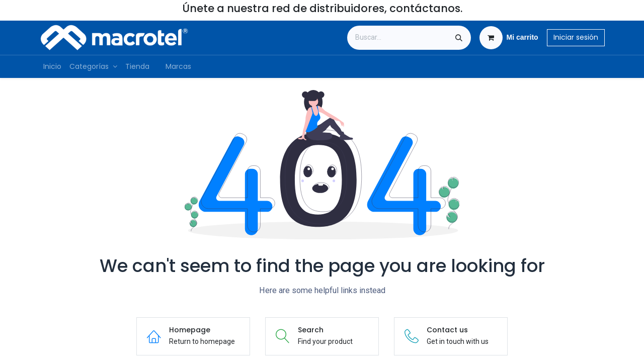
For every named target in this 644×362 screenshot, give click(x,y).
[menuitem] (52, 67)
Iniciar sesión (576, 37)
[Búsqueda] (459, 38)
